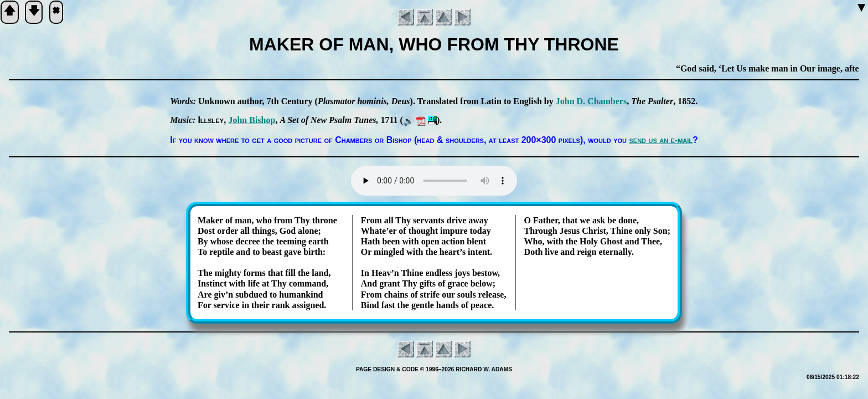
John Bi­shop (252, 120)
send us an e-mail (661, 140)
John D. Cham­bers (591, 101)
